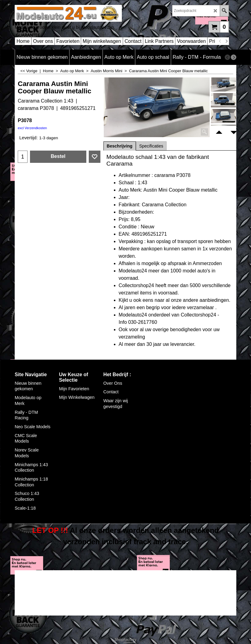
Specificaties (151, 146)
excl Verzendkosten (32, 128)
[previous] (220, 41)
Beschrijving (120, 146)
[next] (226, 41)
